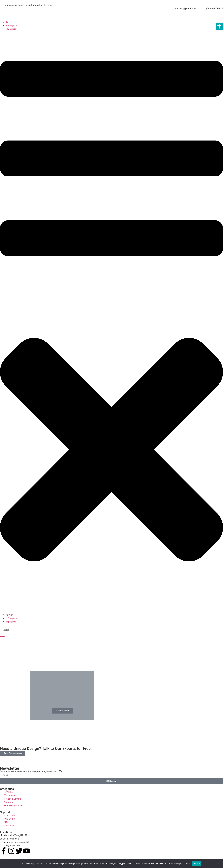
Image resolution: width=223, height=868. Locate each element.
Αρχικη (9, 22)
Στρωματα (11, 29)
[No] (218, 863)
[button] (111, 322)
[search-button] (2, 635)
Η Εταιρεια (11, 26)
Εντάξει (197, 864)
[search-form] (111, 630)
